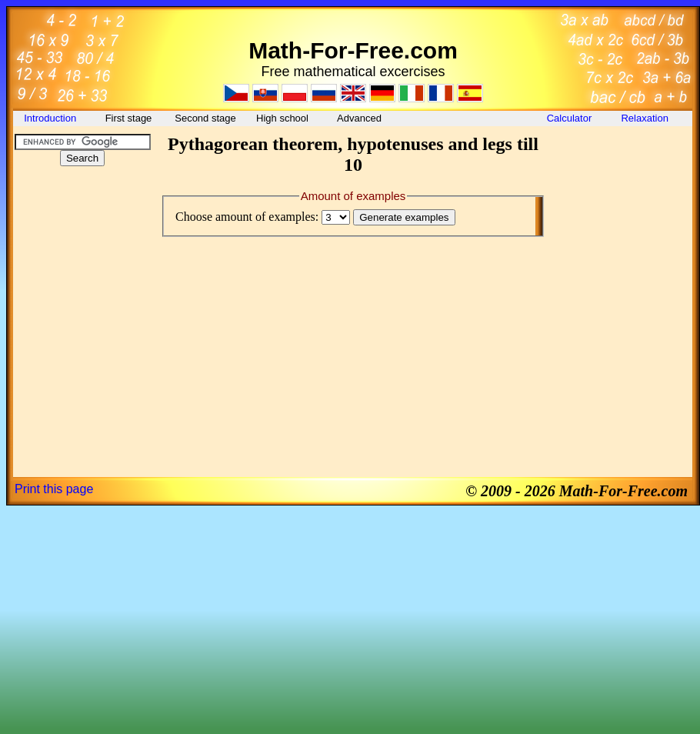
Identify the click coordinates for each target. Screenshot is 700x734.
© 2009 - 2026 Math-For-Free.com (577, 491)
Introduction (52, 118)
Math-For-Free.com (353, 50)
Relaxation (646, 118)
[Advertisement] (82, 272)
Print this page (54, 489)
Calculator (570, 118)
